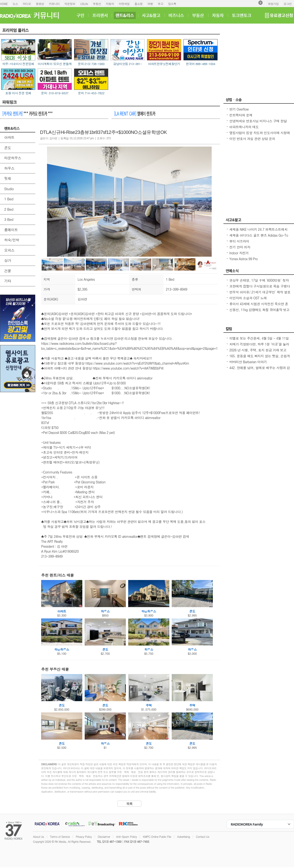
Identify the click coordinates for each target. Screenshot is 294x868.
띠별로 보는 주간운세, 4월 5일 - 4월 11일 (259, 338)
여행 (150, 4)
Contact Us (203, 837)
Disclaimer (104, 837)
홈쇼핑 (139, 4)
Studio (9, 189)
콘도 (8, 148)
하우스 (9, 168)
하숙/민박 (12, 240)
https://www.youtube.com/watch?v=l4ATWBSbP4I (128, 368)
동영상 (40, 4)
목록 (129, 804)
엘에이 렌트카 (135, 113)
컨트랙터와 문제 (241, 115)
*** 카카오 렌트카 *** (27, 113)
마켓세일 (124, 4)
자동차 (110, 4)
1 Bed (9, 199)
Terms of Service (60, 837)
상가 (8, 260)
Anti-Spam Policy (126, 837)
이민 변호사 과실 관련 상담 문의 (252, 139)
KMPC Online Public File (157, 837)
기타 (8, 281)
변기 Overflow (239, 109)
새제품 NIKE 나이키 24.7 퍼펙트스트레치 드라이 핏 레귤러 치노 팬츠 (258, 232)
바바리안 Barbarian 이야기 (248, 362)
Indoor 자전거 (239, 253)
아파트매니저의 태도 (244, 127)
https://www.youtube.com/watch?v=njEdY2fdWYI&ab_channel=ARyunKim (137, 363)
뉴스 (15, 4)
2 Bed (9, 209)
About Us (38, 837)
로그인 (288, 4)
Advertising (183, 837)
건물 (8, 271)
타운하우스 (13, 158)
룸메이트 (11, 230)
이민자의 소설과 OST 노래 (248, 298)
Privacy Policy (84, 837)
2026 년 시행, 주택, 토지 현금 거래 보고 (258, 350)
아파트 (9, 137)
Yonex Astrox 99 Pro (244, 259)
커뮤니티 (54, 4)
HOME (4, 4)
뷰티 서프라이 (239, 241)
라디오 (27, 4)
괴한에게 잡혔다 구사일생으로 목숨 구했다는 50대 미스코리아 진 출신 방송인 (260, 288)
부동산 (97, 4)
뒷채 (8, 178)
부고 (161, 4)
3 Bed (9, 219)
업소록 (172, 4)
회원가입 (273, 4)
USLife (84, 4)
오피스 (9, 250)
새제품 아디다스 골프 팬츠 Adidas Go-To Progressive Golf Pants (259, 238)
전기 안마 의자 (240, 247)
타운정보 (70, 4)
